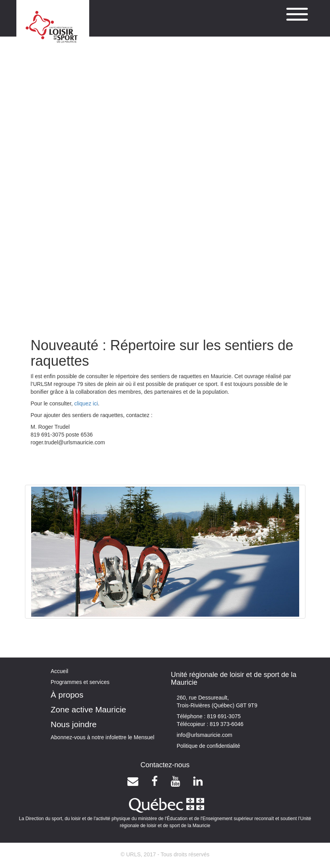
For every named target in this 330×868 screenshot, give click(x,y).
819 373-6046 (226, 724)
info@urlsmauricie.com (205, 735)
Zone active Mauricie (88, 709)
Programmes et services (80, 682)
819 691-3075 (223, 716)
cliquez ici (86, 403)
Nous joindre (74, 724)
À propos (67, 695)
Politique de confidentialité (209, 746)
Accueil (59, 671)
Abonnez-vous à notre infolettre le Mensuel (102, 737)
